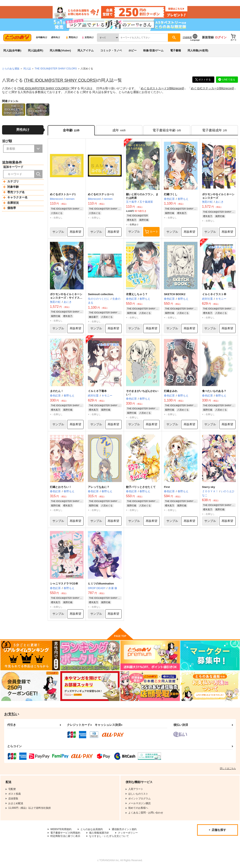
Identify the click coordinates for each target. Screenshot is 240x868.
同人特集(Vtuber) (60, 50)
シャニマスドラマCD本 (64, 584)
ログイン (221, 38)
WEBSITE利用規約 (61, 829)
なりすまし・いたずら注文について (109, 836)
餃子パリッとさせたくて (141, 487)
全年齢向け (42, 38)
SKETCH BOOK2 (175, 294)
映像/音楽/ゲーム (153, 50)
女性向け (88, 38)
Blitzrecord (176, 88)
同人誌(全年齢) (12, 50)
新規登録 (208, 38)
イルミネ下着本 (97, 391)
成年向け (56, 38)
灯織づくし (171, 194)
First (167, 487)
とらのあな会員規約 (92, 829)
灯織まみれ (171, 391)
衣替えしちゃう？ (137, 294)
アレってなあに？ (99, 487)
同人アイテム (86, 50)
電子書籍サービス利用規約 (65, 833)
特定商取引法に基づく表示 (65, 836)
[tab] (119, 130)
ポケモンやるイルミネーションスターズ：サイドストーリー (66, 298)
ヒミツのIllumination (101, 584)
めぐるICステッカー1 (205, 88)
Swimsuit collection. (101, 294)
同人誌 (27, 69)
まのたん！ (57, 391)
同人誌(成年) (36, 50)
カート (152, 232)
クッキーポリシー (128, 833)
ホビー (133, 50)
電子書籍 (176, 50)
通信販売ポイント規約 (124, 829)
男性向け (72, 38)
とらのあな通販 (11, 69)
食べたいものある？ (214, 391)
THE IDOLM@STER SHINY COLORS (60, 80)
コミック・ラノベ (111, 50)
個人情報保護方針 (99, 833)
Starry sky (209, 487)
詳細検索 (187, 38)
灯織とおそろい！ (61, 487)
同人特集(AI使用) (198, 50)
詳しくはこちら (228, 768)
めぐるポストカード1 (155, 88)
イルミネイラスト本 (214, 294)
